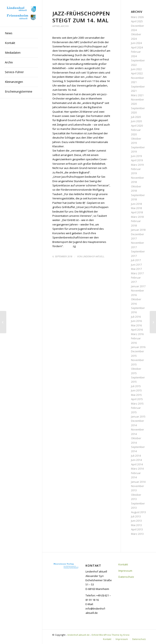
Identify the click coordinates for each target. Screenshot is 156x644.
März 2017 (137, 273)
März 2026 (137, 17)
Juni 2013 (136, 521)
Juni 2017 (136, 265)
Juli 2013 (136, 516)
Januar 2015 (138, 417)
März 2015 (137, 404)
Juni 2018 (136, 204)
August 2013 (138, 512)
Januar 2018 (138, 230)
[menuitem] (21, 33)
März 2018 (137, 217)
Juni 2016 (136, 321)
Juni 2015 (136, 390)
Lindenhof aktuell (93, 256)
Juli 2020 (136, 117)
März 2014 (137, 469)
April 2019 (137, 160)
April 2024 (137, 47)
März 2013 (137, 534)
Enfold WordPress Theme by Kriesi (110, 635)
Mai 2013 (136, 525)
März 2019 (137, 165)
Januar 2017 (138, 286)
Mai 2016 (136, 325)
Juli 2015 (136, 386)
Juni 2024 (136, 43)
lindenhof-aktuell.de (79, 635)
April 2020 (137, 126)
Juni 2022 (136, 69)
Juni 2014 (136, 460)
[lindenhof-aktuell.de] (21, 13)
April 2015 (137, 399)
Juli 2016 (136, 317)
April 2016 (137, 330)
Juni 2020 (136, 121)
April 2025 (137, 21)
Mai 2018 (136, 208)
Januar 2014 (138, 482)
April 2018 (137, 212)
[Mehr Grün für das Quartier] (153, 322)
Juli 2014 (136, 456)
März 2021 (137, 95)
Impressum (125, 571)
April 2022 (137, 73)
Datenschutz (126, 577)
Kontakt (123, 564)
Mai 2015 (136, 395)
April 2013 (137, 529)
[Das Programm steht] (3, 322)
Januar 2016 (138, 347)
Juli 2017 (136, 260)
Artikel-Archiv (61, 26)
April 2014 (137, 464)
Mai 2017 (136, 269)
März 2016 (137, 334)
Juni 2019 (136, 156)
